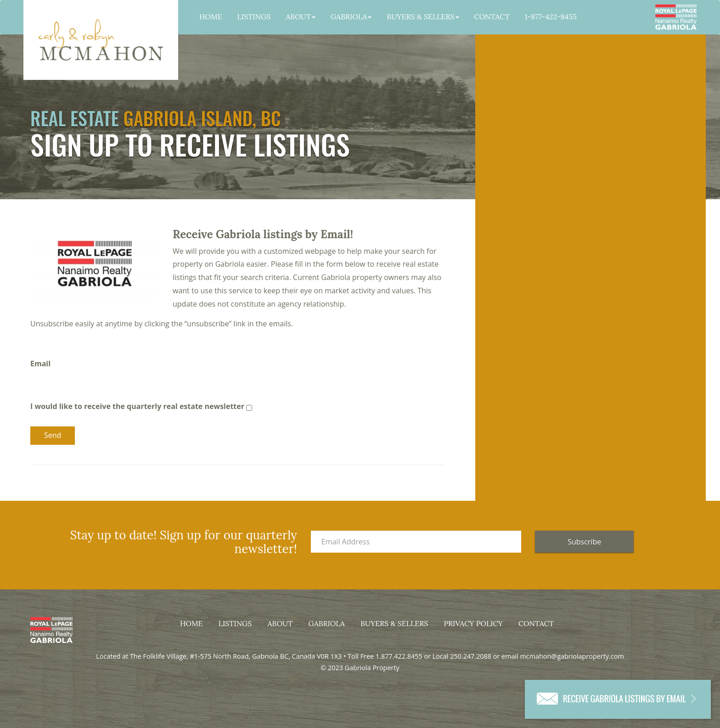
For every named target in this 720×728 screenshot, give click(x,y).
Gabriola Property (101, 40)
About (301, 17)
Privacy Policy (473, 623)
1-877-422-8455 (551, 17)
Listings (254, 17)
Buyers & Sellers (423, 17)
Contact (492, 17)
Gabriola (351, 17)
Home (211, 17)
